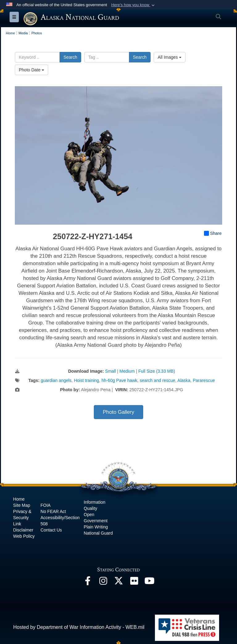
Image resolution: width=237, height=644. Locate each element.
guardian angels (56, 380)
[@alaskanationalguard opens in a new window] (103, 582)
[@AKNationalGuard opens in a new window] (118, 582)
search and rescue (158, 380)
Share (213, 233)
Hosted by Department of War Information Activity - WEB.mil (79, 627)
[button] (133, 5)
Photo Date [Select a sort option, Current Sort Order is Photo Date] (31, 70)
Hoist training (86, 380)
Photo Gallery (118, 412)
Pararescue (204, 380)
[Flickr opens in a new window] (134, 582)
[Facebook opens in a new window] (88, 582)
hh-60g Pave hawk (119, 380)
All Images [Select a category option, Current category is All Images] (170, 57)
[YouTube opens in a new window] (149, 582)
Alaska (184, 380)
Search (70, 57)
